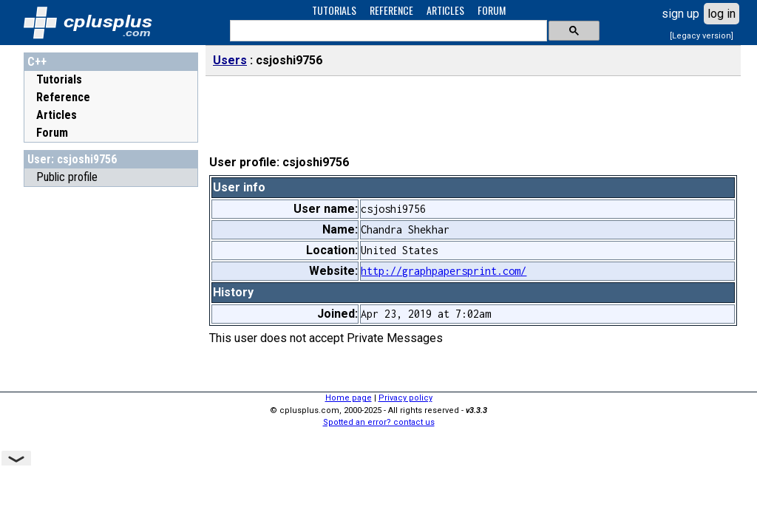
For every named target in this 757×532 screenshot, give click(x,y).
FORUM (492, 10)
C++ (37, 62)
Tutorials (59, 79)
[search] (387, 31)
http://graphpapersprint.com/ (444, 271)
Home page (349, 398)
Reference (63, 97)
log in (722, 14)
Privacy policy (405, 398)
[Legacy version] (702, 36)
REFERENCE (391, 10)
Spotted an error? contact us (379, 422)
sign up (680, 14)
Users (230, 60)
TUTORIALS (334, 10)
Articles (57, 115)
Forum (52, 133)
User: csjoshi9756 (72, 159)
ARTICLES (445, 10)
